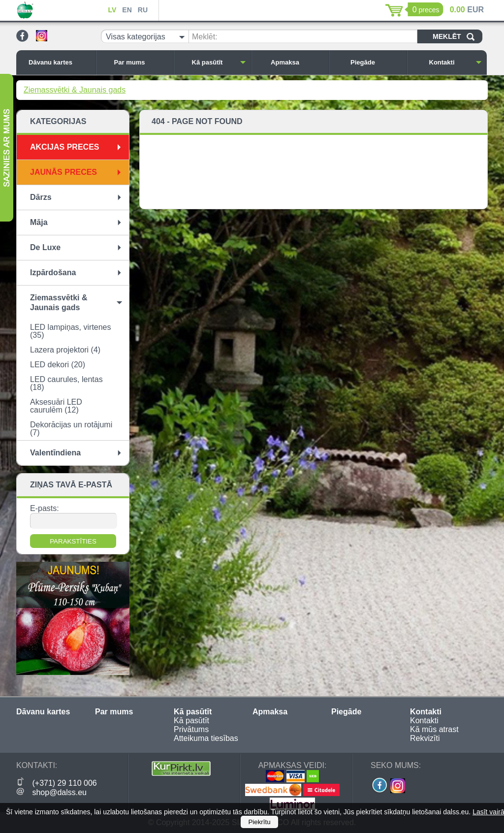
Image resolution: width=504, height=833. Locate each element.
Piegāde (376, 62)
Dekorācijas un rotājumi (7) (71, 429)
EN (127, 10)
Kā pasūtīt (219, 62)
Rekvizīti (425, 738)
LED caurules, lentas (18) (66, 383)
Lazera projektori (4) (65, 350)
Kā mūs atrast (434, 729)
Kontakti (456, 62)
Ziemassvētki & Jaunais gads (75, 90)
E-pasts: (45, 508)
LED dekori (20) (58, 365)
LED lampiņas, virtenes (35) (71, 331)
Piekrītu (259, 822)
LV (112, 10)
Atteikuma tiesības (206, 738)
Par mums (141, 62)
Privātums (191, 729)
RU (143, 10)
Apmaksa (297, 62)
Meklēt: (205, 37)
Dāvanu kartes (60, 62)
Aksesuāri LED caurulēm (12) (56, 406)
